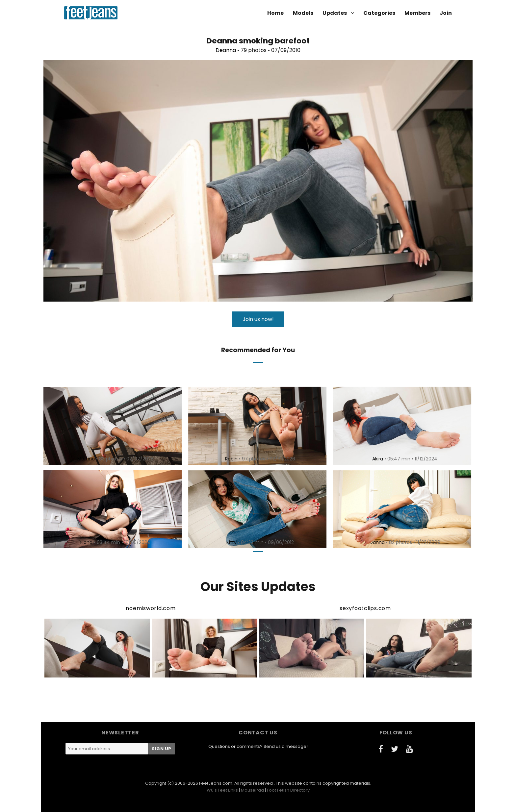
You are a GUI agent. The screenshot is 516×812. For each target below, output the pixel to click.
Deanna (226, 50)
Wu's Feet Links (222, 790)
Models (303, 13)
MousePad (252, 790)
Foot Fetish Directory (288, 790)
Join (446, 13)
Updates (335, 13)
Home (275, 13)
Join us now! (258, 319)
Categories (379, 13)
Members (417, 13)
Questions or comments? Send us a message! (258, 746)
